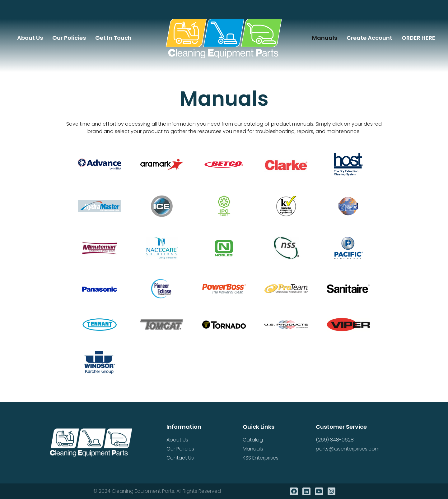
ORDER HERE (418, 38)
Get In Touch (113, 38)
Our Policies (69, 38)
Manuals (325, 38)
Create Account (369, 38)
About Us (30, 38)
